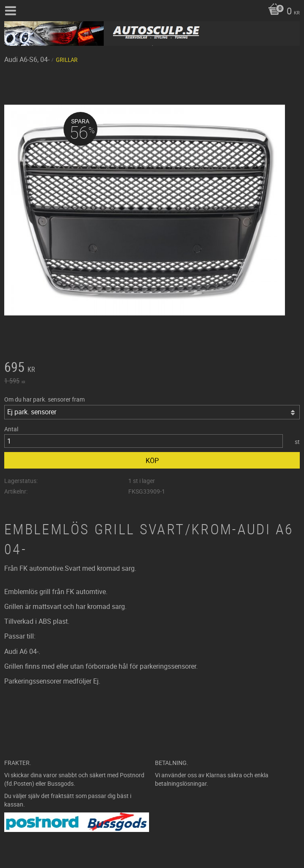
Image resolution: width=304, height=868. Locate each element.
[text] (152, 368)
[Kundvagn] (282, 12)
